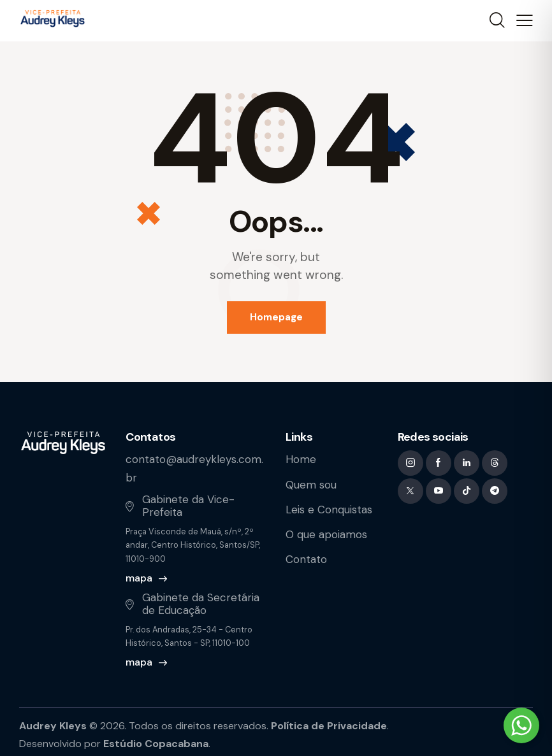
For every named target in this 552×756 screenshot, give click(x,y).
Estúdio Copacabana (156, 744)
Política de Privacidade (329, 726)
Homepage (276, 317)
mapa (139, 578)
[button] (525, 21)
